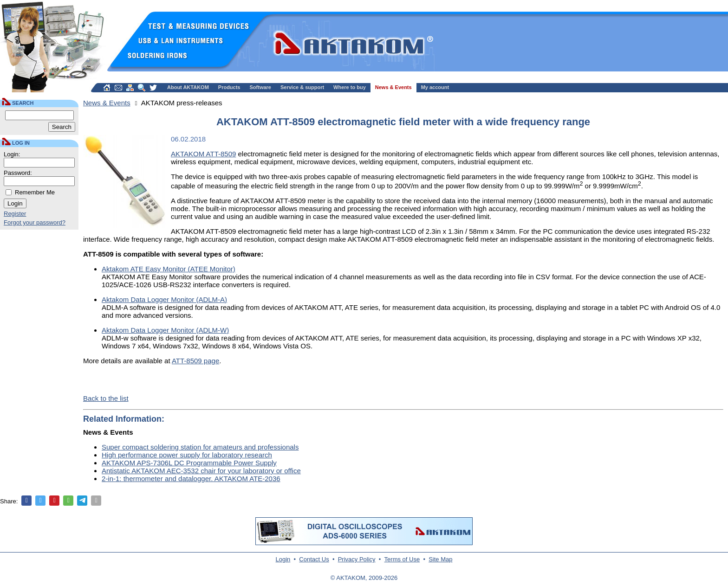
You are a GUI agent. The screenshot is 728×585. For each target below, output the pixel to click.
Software (260, 87)
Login (283, 559)
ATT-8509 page (195, 361)
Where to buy (350, 87)
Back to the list (106, 398)
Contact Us (314, 559)
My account (435, 87)
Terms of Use (402, 559)
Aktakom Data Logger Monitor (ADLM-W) (165, 330)
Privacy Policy (357, 559)
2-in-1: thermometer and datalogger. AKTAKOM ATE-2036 (191, 479)
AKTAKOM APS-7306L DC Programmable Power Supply (189, 463)
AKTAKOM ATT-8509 (203, 154)
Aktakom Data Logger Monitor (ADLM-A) (164, 299)
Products (229, 87)
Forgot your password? (35, 222)
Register (15, 214)
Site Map (440, 559)
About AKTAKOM (188, 87)
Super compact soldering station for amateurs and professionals (200, 447)
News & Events (393, 87)
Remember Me (35, 192)
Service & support (302, 87)
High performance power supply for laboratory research (187, 455)
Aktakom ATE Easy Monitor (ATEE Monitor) (169, 269)
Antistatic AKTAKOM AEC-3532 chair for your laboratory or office (201, 471)
